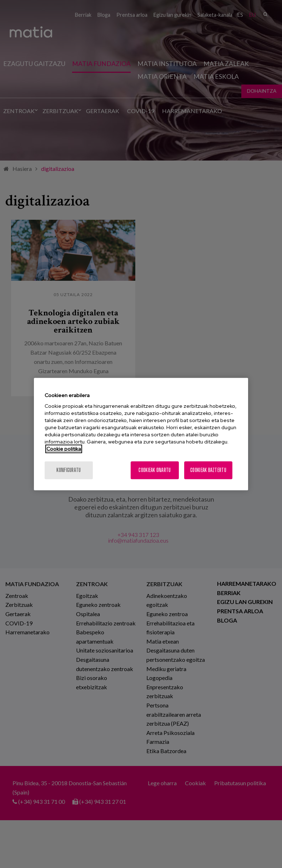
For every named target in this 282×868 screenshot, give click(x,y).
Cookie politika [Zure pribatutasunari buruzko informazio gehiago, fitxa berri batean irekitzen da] (64, 449)
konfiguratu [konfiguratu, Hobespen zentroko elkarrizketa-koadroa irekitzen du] (69, 470)
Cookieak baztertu (208, 470)
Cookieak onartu (155, 470)
